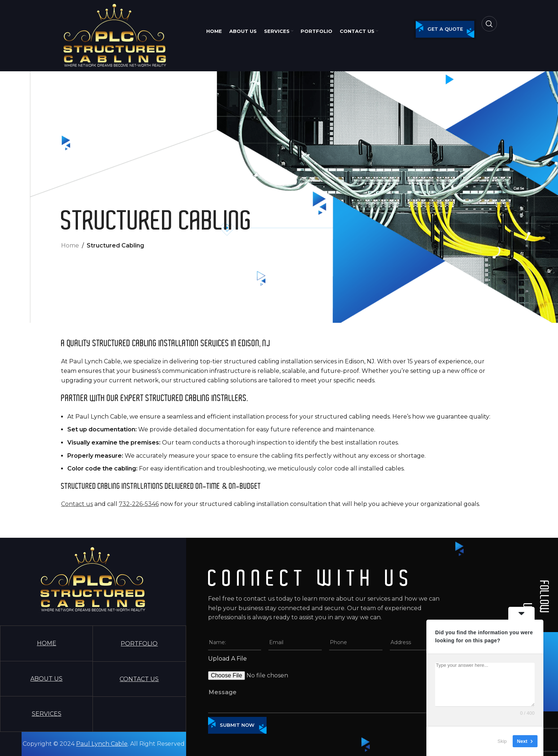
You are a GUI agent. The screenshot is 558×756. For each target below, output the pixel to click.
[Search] (489, 24)
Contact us (77, 504)
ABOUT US (46, 679)
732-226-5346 (139, 504)
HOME (47, 643)
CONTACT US (139, 679)
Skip (502, 741)
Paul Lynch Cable (102, 744)
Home (70, 245)
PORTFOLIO (139, 644)
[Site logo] (115, 35)
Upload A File (227, 659)
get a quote (445, 29)
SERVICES (47, 714)
